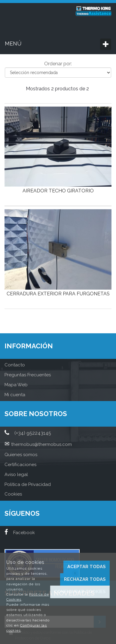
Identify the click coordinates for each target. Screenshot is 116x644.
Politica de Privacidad (28, 484)
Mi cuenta (15, 395)
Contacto (15, 365)
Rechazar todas (85, 579)
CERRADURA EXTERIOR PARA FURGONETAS (58, 294)
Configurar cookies (80, 592)
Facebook (20, 533)
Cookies (13, 494)
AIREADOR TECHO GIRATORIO (58, 191)
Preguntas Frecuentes (28, 375)
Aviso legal (16, 474)
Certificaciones (20, 465)
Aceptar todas (87, 567)
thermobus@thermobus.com (41, 444)
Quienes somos (21, 455)
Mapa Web (16, 385)
